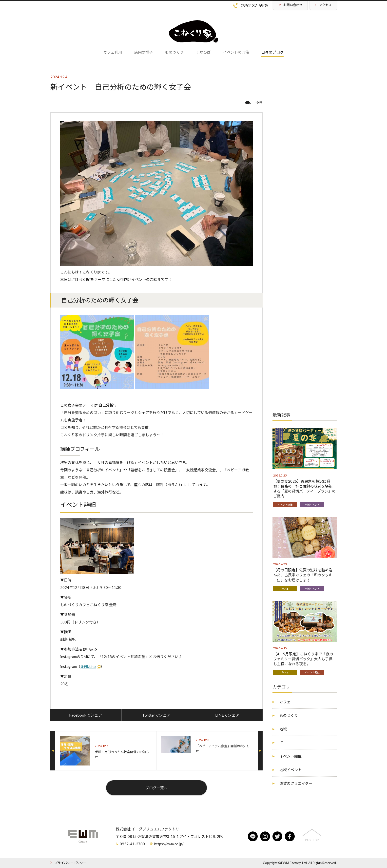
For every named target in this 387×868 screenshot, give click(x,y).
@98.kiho (88, 666)
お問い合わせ (293, 5)
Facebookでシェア (86, 715)
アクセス (325, 5)
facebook (290, 836)
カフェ (285, 589)
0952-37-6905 (254, 5)
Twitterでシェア (156, 715)
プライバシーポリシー (70, 863)
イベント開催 (285, 505)
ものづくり (289, 715)
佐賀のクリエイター (296, 783)
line (253, 836)
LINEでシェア (227, 715)
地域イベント (312, 505)
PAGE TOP (312, 840)
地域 (283, 729)
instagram (265, 836)
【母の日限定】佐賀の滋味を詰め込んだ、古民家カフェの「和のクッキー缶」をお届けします (303, 575)
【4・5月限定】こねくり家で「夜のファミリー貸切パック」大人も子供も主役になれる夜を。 (303, 659)
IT (281, 743)
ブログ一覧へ (156, 788)
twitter (277, 836)
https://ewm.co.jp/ (169, 844)
